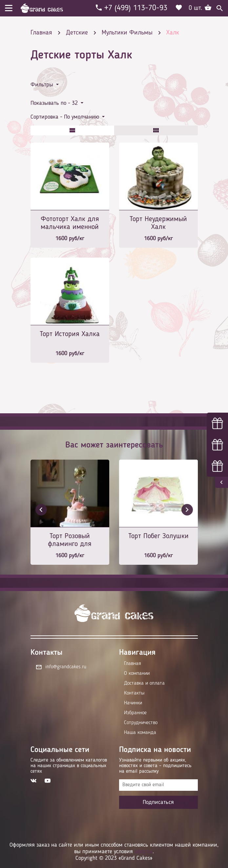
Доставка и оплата (144, 683)
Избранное (135, 713)
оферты (144, 852)
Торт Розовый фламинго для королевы (70, 541)
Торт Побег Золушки (158, 536)
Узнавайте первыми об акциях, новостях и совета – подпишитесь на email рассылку (155, 766)
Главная (133, 664)
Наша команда (140, 733)
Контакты (134, 693)
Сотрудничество (141, 723)
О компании (137, 674)
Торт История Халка (70, 334)
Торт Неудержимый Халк (158, 223)
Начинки (133, 703)
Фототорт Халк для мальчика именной (70, 223)
